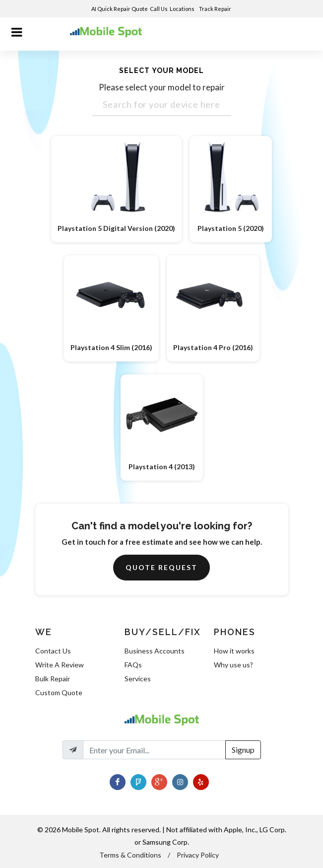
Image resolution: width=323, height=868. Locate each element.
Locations (183, 9)
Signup (243, 750)
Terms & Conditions (130, 855)
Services (138, 679)
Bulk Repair (53, 679)
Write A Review (60, 665)
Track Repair (216, 9)
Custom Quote (59, 692)
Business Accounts (155, 651)
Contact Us (53, 651)
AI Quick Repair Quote (120, 9)
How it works (234, 651)
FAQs (133, 665)
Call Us (159, 9)
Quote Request (161, 567)
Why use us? (233, 665)
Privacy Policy (198, 855)
